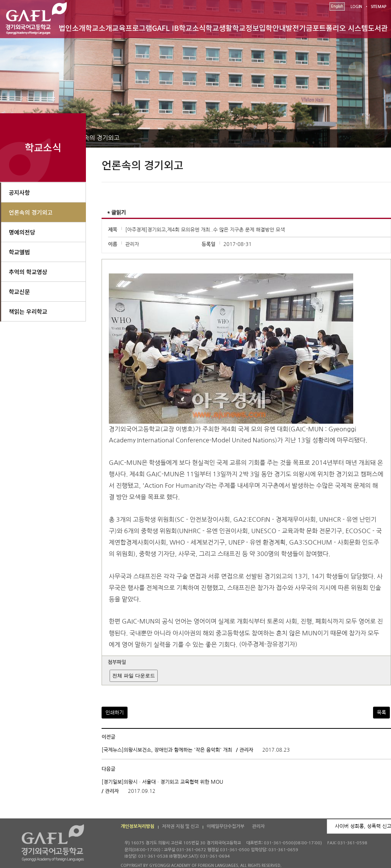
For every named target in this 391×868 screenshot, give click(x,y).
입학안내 (272, 28)
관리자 (258, 826)
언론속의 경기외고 (96, 138)
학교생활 (219, 28)
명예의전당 (22, 232)
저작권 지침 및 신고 (180, 826)
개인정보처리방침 (137, 826)
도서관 (378, 28)
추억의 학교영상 (28, 272)
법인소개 (72, 28)
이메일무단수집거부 (225, 826)
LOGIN (356, 7)
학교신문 (19, 292)
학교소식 (192, 28)
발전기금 (299, 28)
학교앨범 (19, 252)
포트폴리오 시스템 (340, 28)
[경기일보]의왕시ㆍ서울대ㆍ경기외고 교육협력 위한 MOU (162, 782)
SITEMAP (379, 7)
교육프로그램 (132, 28)
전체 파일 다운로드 (133, 676)
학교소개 (99, 28)
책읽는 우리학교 (28, 311)
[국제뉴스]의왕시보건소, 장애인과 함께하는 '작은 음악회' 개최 (167, 750)
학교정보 (246, 28)
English (337, 6)
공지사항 (19, 192)
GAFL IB (165, 28)
